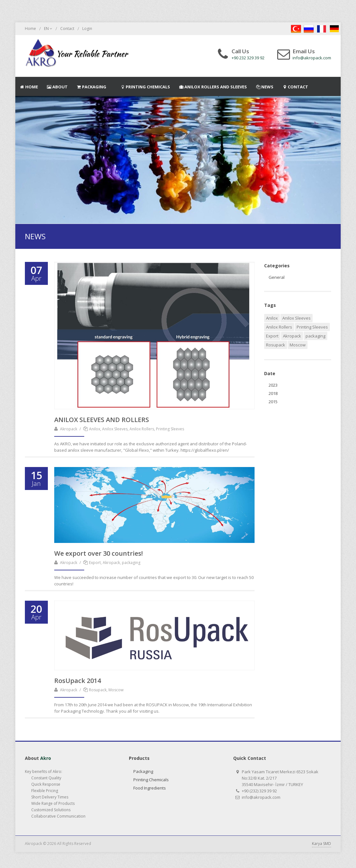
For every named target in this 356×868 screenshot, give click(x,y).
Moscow (298, 345)
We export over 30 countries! (99, 553)
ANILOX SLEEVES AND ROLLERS (102, 420)
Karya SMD (322, 844)
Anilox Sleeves (297, 318)
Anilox (272, 318)
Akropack (69, 429)
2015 (273, 402)
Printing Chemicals (151, 780)
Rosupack (276, 345)
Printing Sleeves (312, 327)
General (277, 277)
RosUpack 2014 (78, 681)
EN (48, 29)
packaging (315, 336)
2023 (273, 385)
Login (87, 29)
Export (272, 336)
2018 (273, 393)
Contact (67, 29)
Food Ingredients (150, 788)
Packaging (143, 771)
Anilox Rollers (279, 327)
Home (30, 29)
